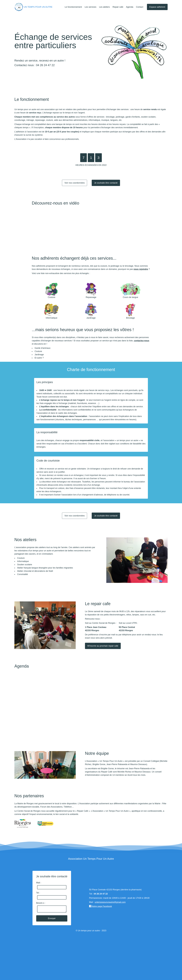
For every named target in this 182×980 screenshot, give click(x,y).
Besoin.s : (41, 903)
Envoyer (52, 918)
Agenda (130, 7)
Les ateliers (104, 7)
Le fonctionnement (73, 7)
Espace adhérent (157, 7)
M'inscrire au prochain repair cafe (103, 646)
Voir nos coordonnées (75, 183)
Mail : (39, 883)
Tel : (38, 893)
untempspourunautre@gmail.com (110, 902)
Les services (91, 7)
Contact (140, 7)
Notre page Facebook (101, 906)
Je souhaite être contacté (106, 183)
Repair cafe (118, 7)
